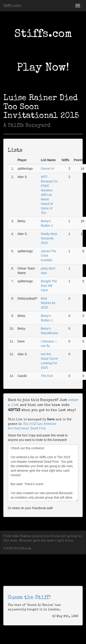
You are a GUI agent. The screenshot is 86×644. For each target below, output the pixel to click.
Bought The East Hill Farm (49, 286)
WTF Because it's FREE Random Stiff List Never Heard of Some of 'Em (49, 195)
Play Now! (43, 68)
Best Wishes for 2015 (48, 303)
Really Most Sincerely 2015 (49, 238)
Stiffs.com (12, 6)
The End (47, 376)
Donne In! (48, 169)
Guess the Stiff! (29, 598)
